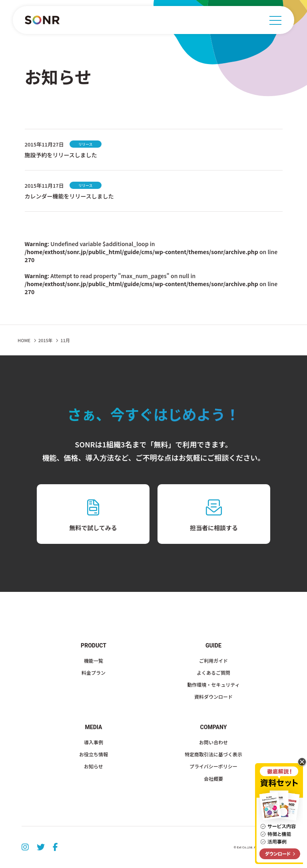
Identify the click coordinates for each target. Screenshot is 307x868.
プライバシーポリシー (213, 766)
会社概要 (213, 779)
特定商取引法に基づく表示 (213, 754)
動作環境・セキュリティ (213, 685)
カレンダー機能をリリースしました (69, 196)
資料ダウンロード (213, 697)
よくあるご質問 (213, 673)
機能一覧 (94, 661)
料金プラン (94, 673)
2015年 (46, 340)
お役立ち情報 (94, 754)
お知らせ (94, 766)
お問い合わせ (213, 742)
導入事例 (94, 742)
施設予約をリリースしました (61, 155)
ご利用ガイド (213, 661)
